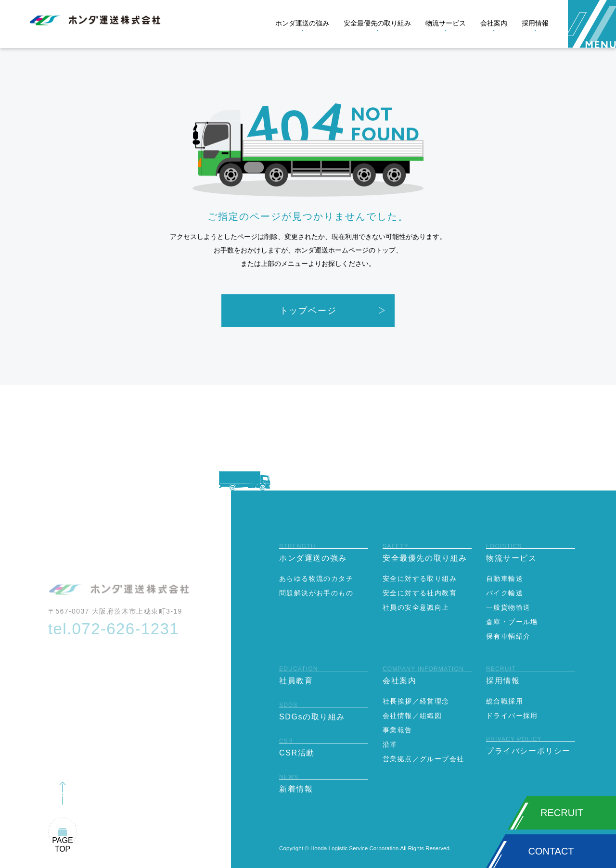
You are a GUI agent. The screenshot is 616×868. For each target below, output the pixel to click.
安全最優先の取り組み (377, 23)
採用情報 (535, 23)
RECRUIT (562, 813)
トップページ (308, 311)
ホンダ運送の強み (302, 23)
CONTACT (551, 851)
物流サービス (446, 23)
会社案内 (494, 23)
